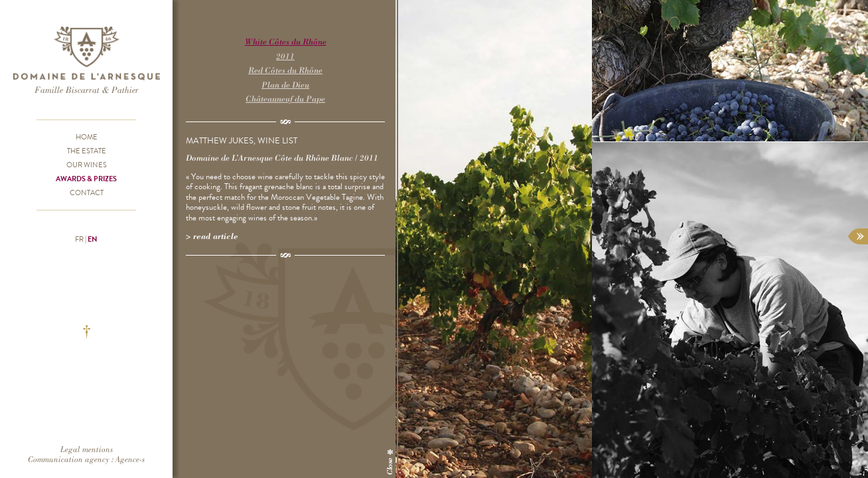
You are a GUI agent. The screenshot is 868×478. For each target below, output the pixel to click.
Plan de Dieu (285, 85)
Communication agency (69, 459)
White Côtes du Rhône (286, 41)
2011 (285, 56)
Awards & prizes (86, 179)
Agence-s (130, 459)
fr (79, 239)
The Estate (87, 151)
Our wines (87, 165)
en (93, 239)
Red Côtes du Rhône (285, 70)
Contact (87, 193)
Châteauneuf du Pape (285, 99)
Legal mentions (87, 449)
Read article (216, 236)
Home (87, 137)
